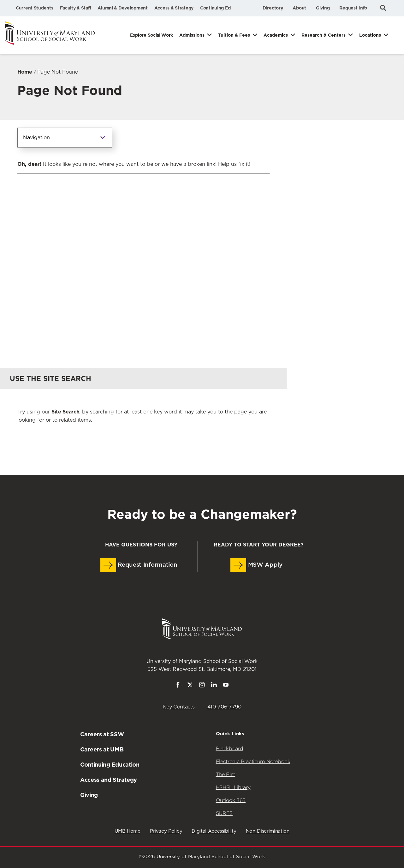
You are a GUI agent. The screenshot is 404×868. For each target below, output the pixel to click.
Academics (276, 35)
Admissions (192, 35)
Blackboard (230, 748)
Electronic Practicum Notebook (253, 761)
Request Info (353, 8)
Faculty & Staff (76, 8)
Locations (370, 35)
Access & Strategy (174, 8)
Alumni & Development (122, 8)
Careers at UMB (102, 749)
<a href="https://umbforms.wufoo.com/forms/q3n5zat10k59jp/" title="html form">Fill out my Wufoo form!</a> (144, 258)
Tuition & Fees (234, 35)
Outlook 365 (231, 800)
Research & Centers (324, 35)
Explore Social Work (151, 35)
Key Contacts (178, 707)
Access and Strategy (109, 780)
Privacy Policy (166, 831)
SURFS (224, 813)
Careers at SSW (102, 734)
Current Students (35, 8)
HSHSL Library (233, 787)
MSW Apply (256, 565)
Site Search (65, 412)
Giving (323, 8)
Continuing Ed (215, 8)
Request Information (139, 565)
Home (25, 72)
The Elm (226, 774)
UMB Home (127, 831)
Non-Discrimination (268, 831)
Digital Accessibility (214, 831)
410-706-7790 (224, 707)
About (299, 8)
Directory (273, 8)
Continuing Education (110, 765)
